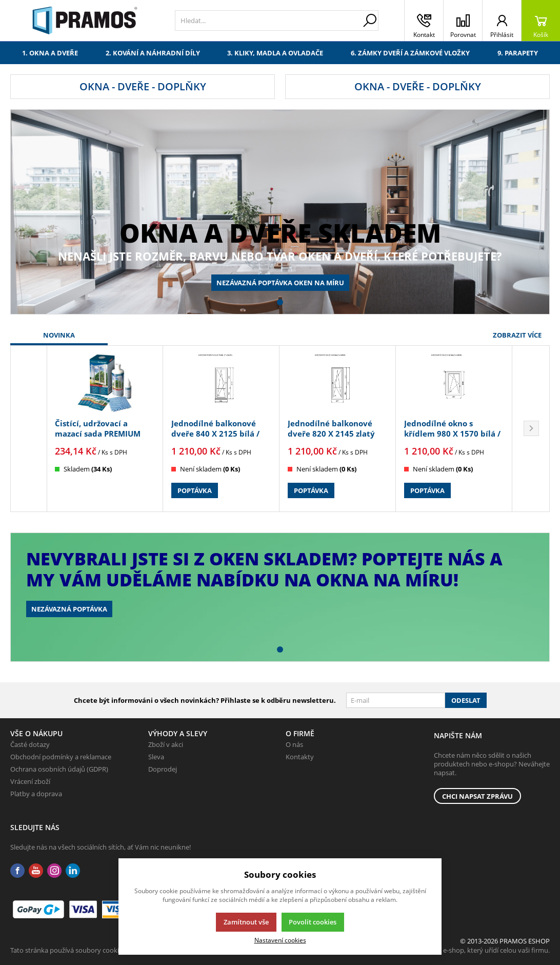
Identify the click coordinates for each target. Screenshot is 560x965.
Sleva (156, 757)
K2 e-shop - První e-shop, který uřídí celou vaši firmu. (470, 950)
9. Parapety (518, 53)
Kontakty (300, 757)
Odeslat (466, 700)
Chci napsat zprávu (477, 796)
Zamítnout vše (246, 922)
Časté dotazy (30, 744)
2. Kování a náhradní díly (153, 53)
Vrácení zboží (30, 781)
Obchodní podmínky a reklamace (61, 757)
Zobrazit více (517, 335)
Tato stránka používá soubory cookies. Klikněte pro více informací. (111, 950)
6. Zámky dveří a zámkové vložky (410, 53)
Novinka (59, 335)
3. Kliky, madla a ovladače (275, 53)
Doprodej (163, 769)
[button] (280, 302)
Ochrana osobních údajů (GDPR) (59, 769)
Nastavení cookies (280, 940)
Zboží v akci (166, 744)
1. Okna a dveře (50, 53)
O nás (294, 744)
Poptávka (195, 490)
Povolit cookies (313, 922)
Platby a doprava (36, 794)
